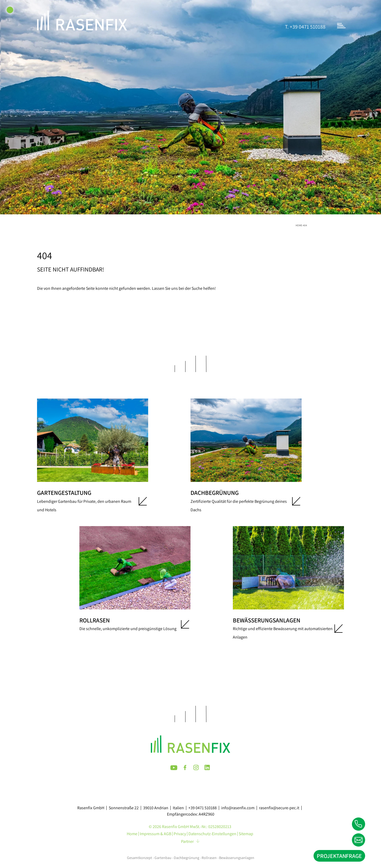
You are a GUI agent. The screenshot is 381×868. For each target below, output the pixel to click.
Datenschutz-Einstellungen (212, 834)
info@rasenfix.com (238, 808)
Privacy (180, 834)
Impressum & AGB (155, 834)
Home (299, 225)
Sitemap (246, 834)
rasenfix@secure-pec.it (279, 808)
